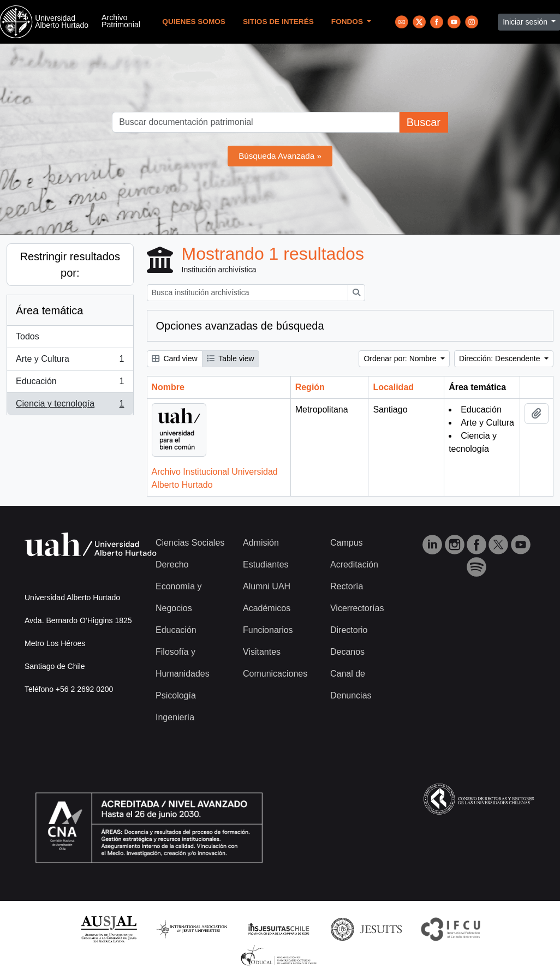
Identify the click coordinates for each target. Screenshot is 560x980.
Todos (28, 336)
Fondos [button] (348, 22)
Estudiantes (266, 564)
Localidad (393, 387)
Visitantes (262, 652)
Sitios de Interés (278, 22)
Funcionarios (268, 630)
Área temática (49, 310)
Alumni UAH (267, 586)
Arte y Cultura (70, 361)
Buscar (424, 122)
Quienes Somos (194, 22)
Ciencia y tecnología (70, 406)
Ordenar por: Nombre (401, 358)
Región (310, 387)
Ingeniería (175, 717)
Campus (347, 543)
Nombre (168, 387)
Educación (70, 384)
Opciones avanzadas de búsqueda (240, 326)
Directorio (349, 630)
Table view (231, 358)
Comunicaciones (275, 674)
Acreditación (354, 564)
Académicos (267, 608)
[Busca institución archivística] (248, 293)
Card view (175, 358)
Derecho (172, 564)
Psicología (176, 695)
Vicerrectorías (357, 608)
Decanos (347, 652)
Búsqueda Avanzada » (280, 156)
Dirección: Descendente (501, 358)
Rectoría (347, 586)
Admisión (261, 543)
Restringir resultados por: (70, 265)
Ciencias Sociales (190, 543)
